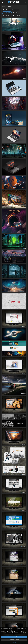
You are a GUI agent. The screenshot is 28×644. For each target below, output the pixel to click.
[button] (2, 2)
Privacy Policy (14, 642)
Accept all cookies (14, 637)
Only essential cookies (14, 640)
